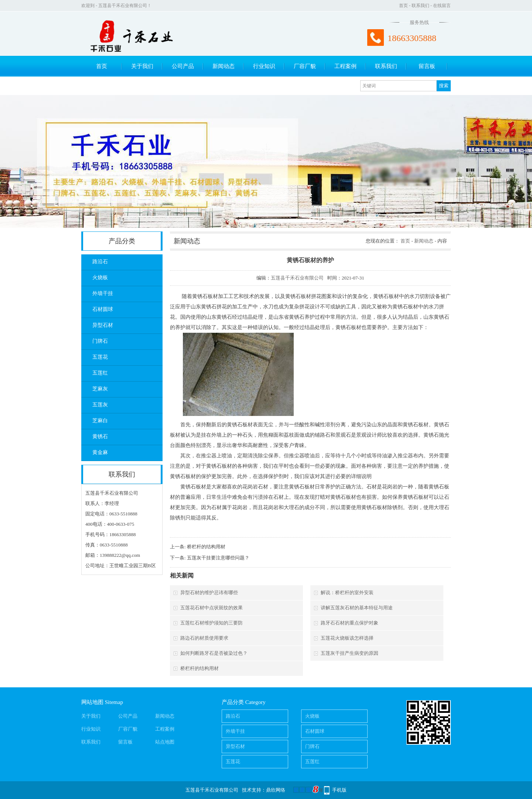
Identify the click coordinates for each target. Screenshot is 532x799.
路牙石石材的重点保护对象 (349, 623)
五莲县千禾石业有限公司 (297, 278)
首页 (403, 6)
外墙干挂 (103, 293)
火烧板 (100, 277)
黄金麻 (100, 452)
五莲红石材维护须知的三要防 (212, 623)
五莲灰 (100, 405)
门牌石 (100, 341)
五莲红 (100, 373)
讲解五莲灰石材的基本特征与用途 (357, 608)
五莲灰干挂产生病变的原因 (349, 653)
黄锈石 (100, 436)
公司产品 (183, 66)
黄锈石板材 (205, 296)
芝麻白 (100, 421)
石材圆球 (103, 309)
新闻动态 (224, 66)
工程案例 (345, 66)
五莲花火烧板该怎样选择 (347, 638)
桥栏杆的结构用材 (206, 547)
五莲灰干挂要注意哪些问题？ (218, 558)
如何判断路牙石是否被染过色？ (214, 653)
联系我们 (420, 6)
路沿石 (100, 262)
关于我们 (142, 66)
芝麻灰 (100, 389)
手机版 (339, 790)
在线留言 (442, 6)
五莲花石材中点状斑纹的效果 (212, 608)
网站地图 (92, 702)
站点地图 (165, 742)
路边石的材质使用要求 (204, 638)
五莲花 (100, 357)
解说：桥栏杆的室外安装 (347, 593)
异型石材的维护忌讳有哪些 (209, 593)
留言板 (427, 66)
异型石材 (103, 325)
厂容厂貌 (305, 66)
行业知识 (264, 66)
